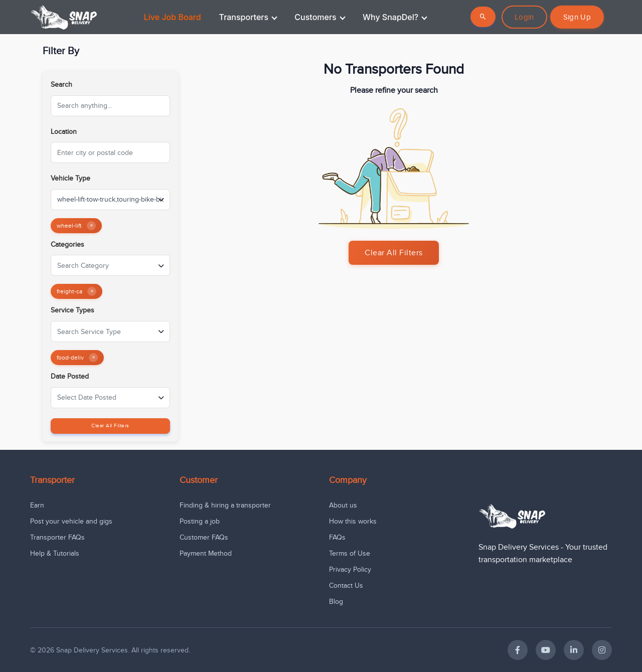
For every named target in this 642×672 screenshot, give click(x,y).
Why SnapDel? (395, 17)
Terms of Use (350, 553)
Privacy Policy (350, 569)
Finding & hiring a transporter (225, 505)
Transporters (248, 17)
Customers (320, 17)
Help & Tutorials (55, 553)
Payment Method (206, 553)
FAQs (337, 537)
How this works (353, 521)
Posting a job (200, 521)
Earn (37, 505)
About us (343, 505)
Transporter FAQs (57, 537)
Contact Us (346, 585)
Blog (336, 602)
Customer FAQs (204, 537)
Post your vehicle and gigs (71, 521)
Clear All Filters (110, 426)
